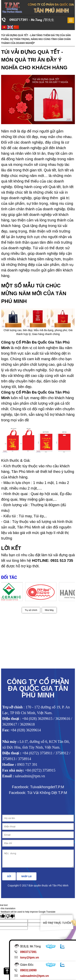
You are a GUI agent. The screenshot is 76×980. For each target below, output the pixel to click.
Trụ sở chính (31, 610)
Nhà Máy (49, 610)
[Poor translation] (10, 919)
